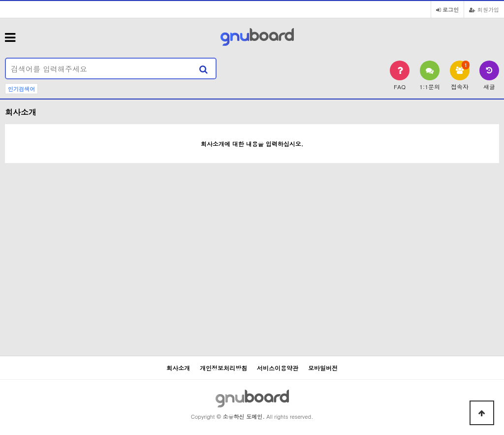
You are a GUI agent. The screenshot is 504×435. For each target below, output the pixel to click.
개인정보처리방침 (223, 368)
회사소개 (178, 368)
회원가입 (484, 9)
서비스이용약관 (278, 368)
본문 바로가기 (0, 0)
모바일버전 (323, 368)
